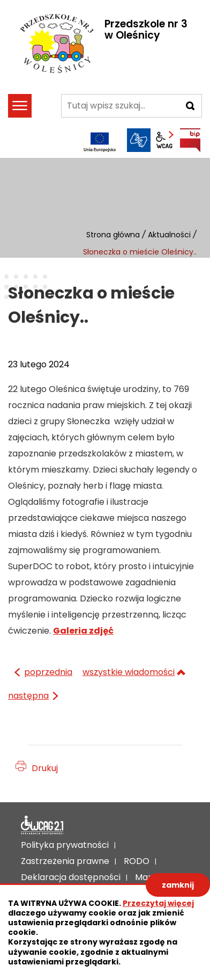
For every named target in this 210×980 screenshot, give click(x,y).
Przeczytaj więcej (158, 903)
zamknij (178, 885)
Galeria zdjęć (83, 631)
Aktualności (169, 235)
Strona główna (113, 235)
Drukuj (45, 768)
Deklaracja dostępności (42, 825)
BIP (190, 140)
